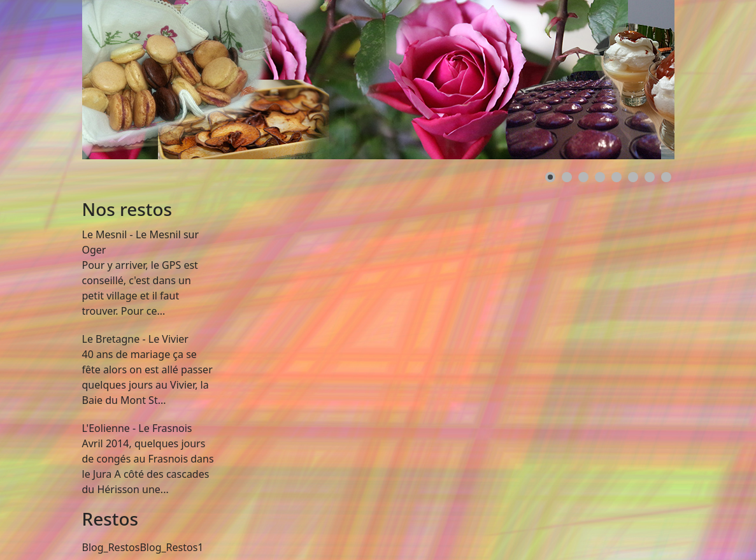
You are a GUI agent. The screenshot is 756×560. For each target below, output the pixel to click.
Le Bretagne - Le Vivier (135, 339)
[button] (550, 177)
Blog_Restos (111, 547)
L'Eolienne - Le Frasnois (137, 428)
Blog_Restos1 (171, 547)
